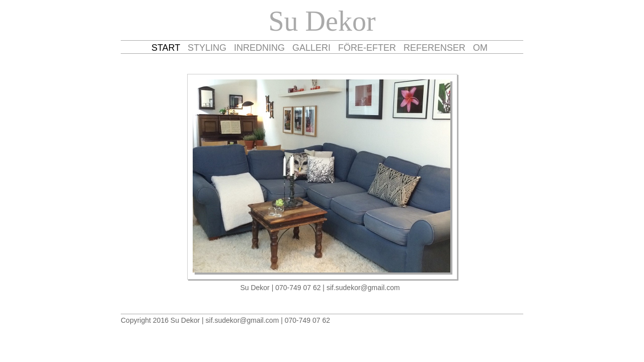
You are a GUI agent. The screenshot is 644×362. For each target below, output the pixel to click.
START (166, 48)
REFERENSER (434, 48)
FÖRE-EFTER (367, 48)
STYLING (207, 48)
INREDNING (259, 48)
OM (480, 48)
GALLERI (311, 48)
